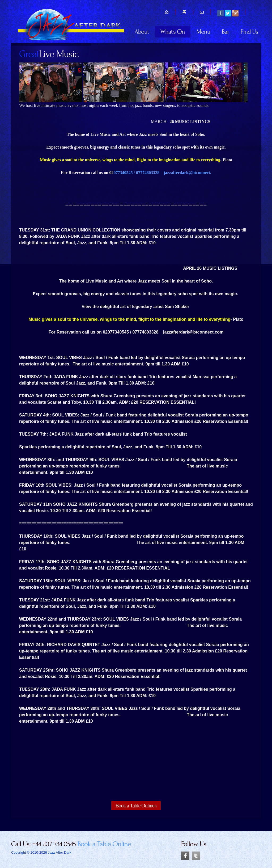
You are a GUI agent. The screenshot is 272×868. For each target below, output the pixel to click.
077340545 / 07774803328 (139, 173)
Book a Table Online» (136, 806)
